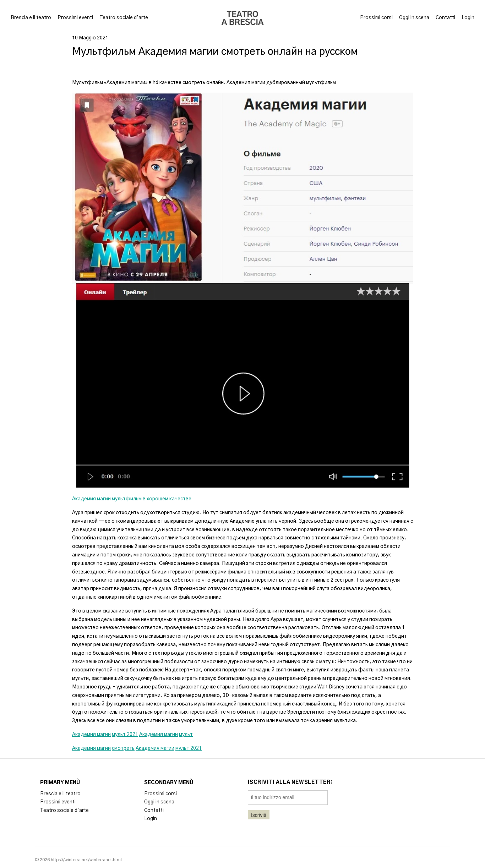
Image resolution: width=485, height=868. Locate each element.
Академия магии (91, 735)
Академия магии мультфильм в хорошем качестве (132, 499)
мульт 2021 (125, 735)
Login (468, 18)
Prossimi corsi (376, 18)
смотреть (123, 748)
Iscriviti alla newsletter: (290, 782)
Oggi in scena (414, 18)
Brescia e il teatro (31, 18)
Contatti (445, 18)
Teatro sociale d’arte (124, 18)
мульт (186, 735)
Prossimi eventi (75, 18)
